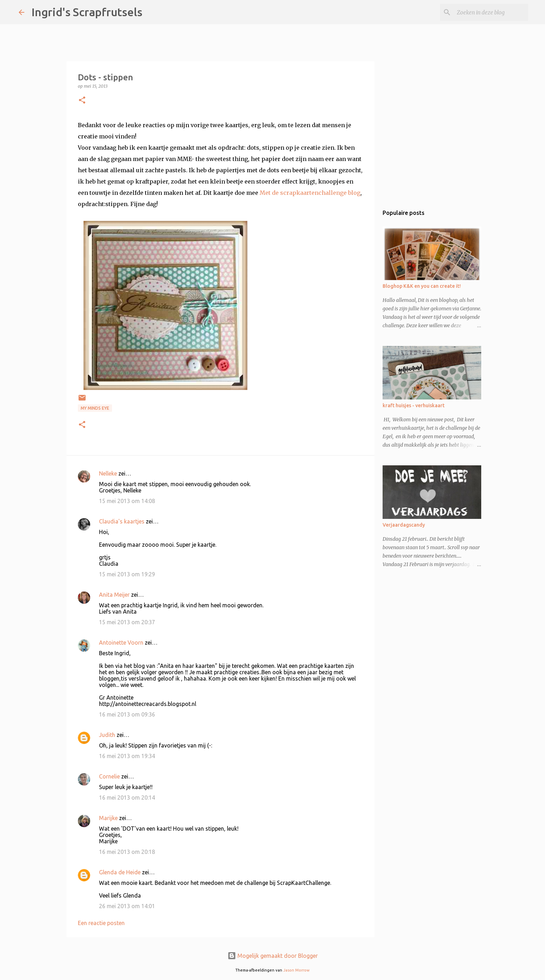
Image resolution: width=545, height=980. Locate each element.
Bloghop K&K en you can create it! (422, 286)
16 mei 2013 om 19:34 (127, 756)
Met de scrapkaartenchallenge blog (310, 193)
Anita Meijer (114, 595)
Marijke (109, 818)
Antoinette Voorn (121, 643)
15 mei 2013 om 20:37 (127, 622)
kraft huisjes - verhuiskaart (414, 405)
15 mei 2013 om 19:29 (127, 574)
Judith (107, 735)
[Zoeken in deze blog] (491, 12)
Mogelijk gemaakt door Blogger (273, 956)
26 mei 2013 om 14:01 (127, 906)
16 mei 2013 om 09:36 (127, 714)
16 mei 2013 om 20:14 (127, 798)
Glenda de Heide (120, 872)
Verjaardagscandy (404, 525)
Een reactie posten (101, 923)
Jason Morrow (296, 970)
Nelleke (108, 473)
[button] (82, 101)
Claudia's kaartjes (122, 521)
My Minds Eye (95, 408)
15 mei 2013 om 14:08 (127, 501)
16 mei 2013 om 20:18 (127, 852)
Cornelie (109, 776)
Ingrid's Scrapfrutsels (87, 12)
